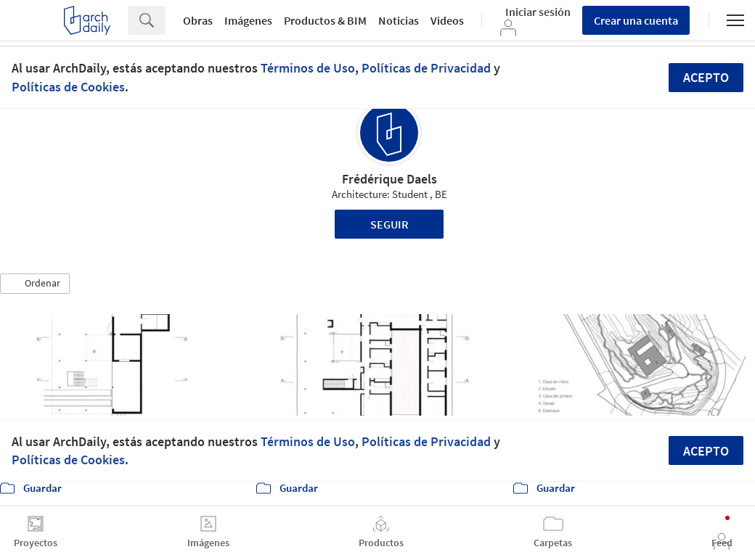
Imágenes (248, 20)
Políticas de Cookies (68, 87)
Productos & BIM (325, 20)
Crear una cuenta (636, 20)
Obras (198, 20)
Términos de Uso (308, 68)
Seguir (389, 224)
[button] (35, 284)
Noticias (399, 20)
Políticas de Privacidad (426, 68)
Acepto (706, 77)
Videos (447, 20)
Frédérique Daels (389, 179)
